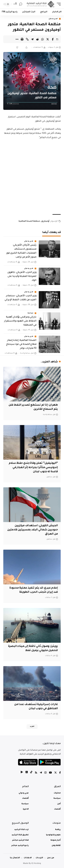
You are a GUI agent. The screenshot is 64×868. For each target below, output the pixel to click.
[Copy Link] (27, 39)
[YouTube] (50, 773)
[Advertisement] (32, 177)
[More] (17, 39)
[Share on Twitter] (48, 39)
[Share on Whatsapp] (43, 39)
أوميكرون (45, 221)
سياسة (31, 313)
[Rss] (36, 773)
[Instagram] (45, 773)
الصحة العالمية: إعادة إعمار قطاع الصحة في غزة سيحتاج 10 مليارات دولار (21, 344)
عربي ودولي (53, 19)
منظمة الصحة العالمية (29, 221)
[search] (21, 4)
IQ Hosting (36, 864)
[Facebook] (60, 773)
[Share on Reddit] (37, 39)
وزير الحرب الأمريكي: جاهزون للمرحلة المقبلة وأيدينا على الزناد (22, 276)
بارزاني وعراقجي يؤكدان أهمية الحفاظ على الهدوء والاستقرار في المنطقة (20, 321)
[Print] (22, 39)
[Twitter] (56, 773)
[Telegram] (41, 773)
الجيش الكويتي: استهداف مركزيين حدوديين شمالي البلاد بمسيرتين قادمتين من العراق (32, 530)
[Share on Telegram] (32, 39)
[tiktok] (31, 773)
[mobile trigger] (58, 4)
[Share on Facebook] (53, 39)
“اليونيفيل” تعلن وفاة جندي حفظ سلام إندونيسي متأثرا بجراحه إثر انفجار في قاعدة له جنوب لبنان (33, 467)
